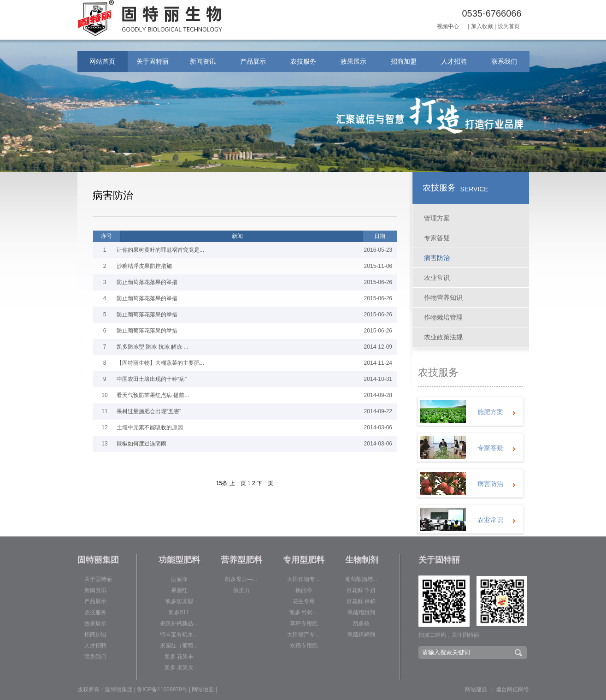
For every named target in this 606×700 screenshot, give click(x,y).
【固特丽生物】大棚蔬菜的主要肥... (160, 363)
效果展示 (353, 61)
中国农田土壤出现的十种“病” (152, 379)
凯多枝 (361, 623)
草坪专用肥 (304, 623)
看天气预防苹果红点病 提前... (153, 395)
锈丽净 (304, 590)
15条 (222, 483)
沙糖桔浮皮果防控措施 (144, 266)
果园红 (179, 590)
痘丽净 (179, 579)
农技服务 (303, 61)
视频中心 (448, 26)
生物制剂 (362, 560)
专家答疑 (437, 238)
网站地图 (203, 689)
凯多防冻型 (179, 601)
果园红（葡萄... (179, 646)
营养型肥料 (241, 560)
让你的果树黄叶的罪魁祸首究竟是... (160, 250)
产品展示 (253, 61)
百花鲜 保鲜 (361, 601)
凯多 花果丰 (179, 657)
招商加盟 (404, 61)
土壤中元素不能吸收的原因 (150, 427)
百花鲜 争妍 (361, 590)
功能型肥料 (179, 560)
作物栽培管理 (443, 317)
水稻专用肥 (304, 646)
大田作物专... (303, 579)
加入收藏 (482, 26)
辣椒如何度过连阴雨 (141, 444)
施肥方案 (490, 412)
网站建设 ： (480, 689)
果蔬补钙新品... (179, 623)
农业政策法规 (443, 337)
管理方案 (437, 218)
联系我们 (504, 61)
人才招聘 (454, 61)
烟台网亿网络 (512, 689)
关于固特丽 (153, 61)
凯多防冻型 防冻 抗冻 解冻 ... (152, 347)
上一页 (238, 483)
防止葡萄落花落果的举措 (147, 282)
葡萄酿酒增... (361, 579)
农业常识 (437, 278)
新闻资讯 (203, 61)
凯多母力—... (241, 579)
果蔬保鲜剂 (361, 635)
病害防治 (437, 258)
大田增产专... (303, 635)
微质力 (241, 590)
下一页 (265, 483)
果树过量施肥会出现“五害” (149, 411)
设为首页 (509, 26)
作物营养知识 (443, 297)
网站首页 (102, 61)
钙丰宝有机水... (179, 635)
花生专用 (304, 601)
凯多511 (179, 612)
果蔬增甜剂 (361, 612)
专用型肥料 (304, 560)
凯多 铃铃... (303, 612)
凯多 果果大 (179, 668)
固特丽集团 (98, 560)
